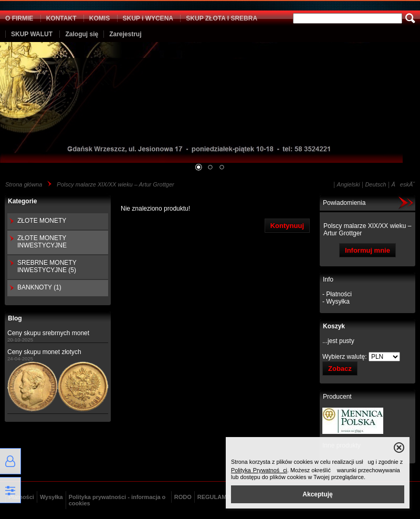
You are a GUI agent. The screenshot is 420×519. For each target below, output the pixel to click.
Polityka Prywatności (259, 470)
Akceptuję (317, 494)
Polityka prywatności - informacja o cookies (117, 500)
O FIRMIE (19, 18)
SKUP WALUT (32, 34)
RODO (183, 497)
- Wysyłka (336, 302)
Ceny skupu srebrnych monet (48, 333)
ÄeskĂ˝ (403, 184)
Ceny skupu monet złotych (44, 352)
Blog (15, 318)
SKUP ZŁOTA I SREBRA (222, 18)
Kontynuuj (287, 226)
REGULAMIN (215, 497)
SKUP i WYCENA (148, 18)
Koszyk (334, 326)
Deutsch (375, 184)
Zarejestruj (125, 34)
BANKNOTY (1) (39, 287)
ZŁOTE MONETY (42, 221)
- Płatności (337, 294)
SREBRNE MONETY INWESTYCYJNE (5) (47, 266)
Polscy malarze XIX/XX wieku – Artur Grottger (115, 184)
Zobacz (340, 369)
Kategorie (22, 201)
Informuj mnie (367, 250)
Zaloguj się (82, 34)
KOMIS (99, 18)
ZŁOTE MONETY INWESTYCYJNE (42, 242)
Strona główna (24, 184)
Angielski (349, 184)
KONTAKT (61, 18)
